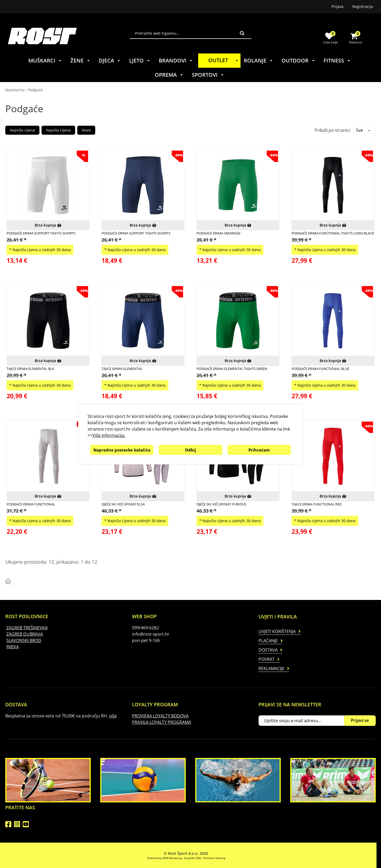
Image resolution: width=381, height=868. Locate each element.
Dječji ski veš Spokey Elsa (123, 504)
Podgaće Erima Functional (31, 504)
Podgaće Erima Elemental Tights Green (232, 369)
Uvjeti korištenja (277, 631)
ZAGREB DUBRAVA (25, 634)
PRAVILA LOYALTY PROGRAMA (162, 722)
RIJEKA (13, 647)
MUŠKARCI (45, 60)
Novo (86, 130)
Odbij (190, 450)
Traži (242, 33)
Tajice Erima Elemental (122, 369)
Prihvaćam (259, 450)
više (113, 716)
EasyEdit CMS (193, 858)
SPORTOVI (208, 75)
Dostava (268, 650)
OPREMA (169, 75)
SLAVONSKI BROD (24, 640)
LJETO (140, 60)
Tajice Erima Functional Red (317, 504)
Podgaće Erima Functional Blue (320, 369)
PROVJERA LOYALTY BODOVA (160, 716)
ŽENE (80, 60)
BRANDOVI (176, 60)
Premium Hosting (214, 858)
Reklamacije (271, 668)
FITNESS (337, 60)
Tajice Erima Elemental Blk (30, 369)
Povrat (267, 659)
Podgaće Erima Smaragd (218, 233)
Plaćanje (268, 641)
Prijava (337, 6)
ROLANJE (258, 60)
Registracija (363, 6)
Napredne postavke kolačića (122, 450)
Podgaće (35, 90)
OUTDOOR (298, 60)
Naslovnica (15, 90)
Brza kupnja (48, 225)
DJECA (110, 60)
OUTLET (224, 60)
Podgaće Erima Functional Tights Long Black (333, 233)
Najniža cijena (22, 130)
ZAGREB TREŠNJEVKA (27, 628)
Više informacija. (109, 435)
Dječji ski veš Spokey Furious (221, 504)
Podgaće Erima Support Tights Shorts (41, 233)
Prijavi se (360, 720)
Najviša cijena (58, 130)
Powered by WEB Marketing (164, 858)
